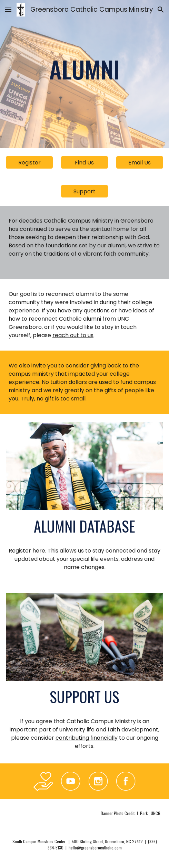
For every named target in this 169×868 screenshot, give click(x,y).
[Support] (84, 191)
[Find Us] (84, 163)
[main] (84, 69)
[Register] (29, 163)
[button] (8, 9)
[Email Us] (140, 163)
